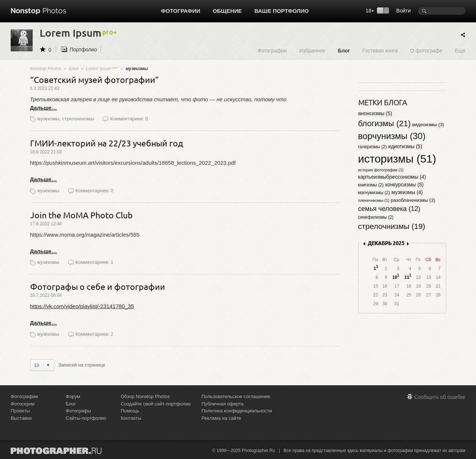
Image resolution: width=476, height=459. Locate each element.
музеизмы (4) (407, 192)
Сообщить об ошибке (440, 397)
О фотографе (426, 50)
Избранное (313, 50)
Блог (344, 50)
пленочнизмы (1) (374, 200)
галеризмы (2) (373, 147)
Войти (404, 11)
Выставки (21, 418)
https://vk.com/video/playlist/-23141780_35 (82, 306)
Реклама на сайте (221, 418)
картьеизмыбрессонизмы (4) (392, 177)
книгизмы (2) (371, 185)
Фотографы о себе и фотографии (98, 286)
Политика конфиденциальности (237, 411)
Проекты (20, 411)
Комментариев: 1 (95, 262)
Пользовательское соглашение (236, 396)
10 (395, 277)
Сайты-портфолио (86, 418)
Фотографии (181, 11)
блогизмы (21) (385, 123)
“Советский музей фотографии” (95, 79)
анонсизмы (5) (375, 113)
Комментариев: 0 (129, 119)
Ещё (460, 50)
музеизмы (48, 119)
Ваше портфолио (281, 11)
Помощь (130, 411)
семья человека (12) (389, 209)
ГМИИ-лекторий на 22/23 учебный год (107, 143)
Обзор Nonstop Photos (145, 396)
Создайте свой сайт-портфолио (156, 404)
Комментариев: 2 (95, 334)
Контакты (131, 418)
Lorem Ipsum (102, 69)
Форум (73, 396)
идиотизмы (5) (405, 146)
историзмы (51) (397, 159)
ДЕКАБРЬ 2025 (386, 243)
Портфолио (83, 50)
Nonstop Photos (46, 69)
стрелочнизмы (78, 119)
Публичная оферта (223, 404)
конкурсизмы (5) (404, 185)
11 (407, 277)
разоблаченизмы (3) (413, 200)
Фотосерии (23, 404)
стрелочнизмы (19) (392, 226)
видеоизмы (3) (428, 125)
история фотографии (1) (381, 170)
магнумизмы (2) (374, 193)
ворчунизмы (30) (392, 136)
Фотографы (78, 411)
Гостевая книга (380, 50)
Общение (227, 11)
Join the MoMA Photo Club (81, 215)
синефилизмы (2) (376, 217)
